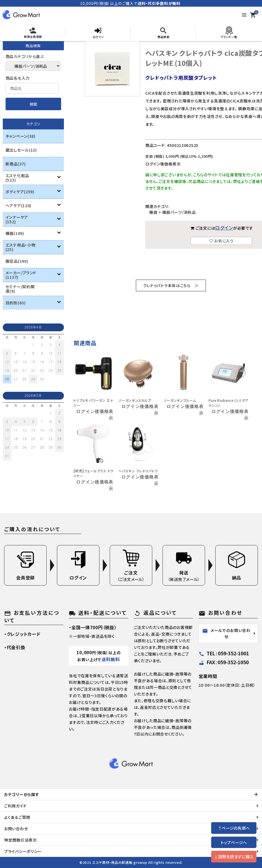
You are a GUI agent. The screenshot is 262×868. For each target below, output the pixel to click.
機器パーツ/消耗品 (179, 212)
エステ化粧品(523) (17, 178)
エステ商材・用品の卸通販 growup (120, 862)
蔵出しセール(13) (21, 150)
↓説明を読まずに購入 (234, 856)
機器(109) (15, 233)
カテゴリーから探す (22, 794)
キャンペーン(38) (21, 136)
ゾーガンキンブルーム (180, 400)
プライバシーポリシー (23, 851)
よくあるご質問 (17, 817)
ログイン (224, 228)
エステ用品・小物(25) (21, 247)
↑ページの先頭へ (234, 828)
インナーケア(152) (17, 219)
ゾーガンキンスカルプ (135, 400)
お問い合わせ (16, 829)
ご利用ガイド (15, 806)
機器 (153, 212)
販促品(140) (17, 261)
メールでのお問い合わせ (226, 633)
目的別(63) (16, 303)
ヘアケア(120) (18, 205)
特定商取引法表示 (21, 840)
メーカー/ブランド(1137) (21, 275)
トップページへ (234, 842)
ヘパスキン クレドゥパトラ (138, 471)
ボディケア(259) (20, 192)
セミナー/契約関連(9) (20, 289)
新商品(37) (16, 164)
